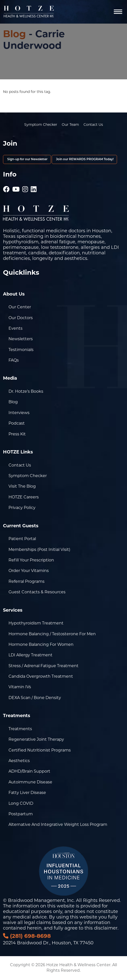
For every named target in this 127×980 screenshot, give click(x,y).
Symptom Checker (41, 125)
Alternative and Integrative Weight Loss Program (58, 825)
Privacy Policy (22, 508)
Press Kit (17, 434)
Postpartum (21, 814)
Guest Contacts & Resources (37, 592)
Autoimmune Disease (30, 782)
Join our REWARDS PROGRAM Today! (84, 159)
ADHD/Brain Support (29, 772)
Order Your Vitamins (29, 571)
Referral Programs (26, 582)
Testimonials (21, 350)
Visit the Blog (22, 487)
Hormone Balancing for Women (41, 645)
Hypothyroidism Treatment (36, 623)
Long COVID (21, 804)
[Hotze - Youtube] (16, 187)
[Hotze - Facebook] (6, 187)
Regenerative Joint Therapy (36, 740)
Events (15, 329)
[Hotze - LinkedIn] (34, 187)
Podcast (17, 424)
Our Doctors (21, 318)
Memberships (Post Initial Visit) (39, 550)
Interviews (19, 413)
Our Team (70, 125)
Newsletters (21, 339)
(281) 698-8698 (27, 936)
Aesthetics (19, 761)
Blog (14, 35)
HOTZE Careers (24, 497)
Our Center (20, 307)
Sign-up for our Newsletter (27, 159)
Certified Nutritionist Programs (40, 751)
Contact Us (93, 125)
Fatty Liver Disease (27, 793)
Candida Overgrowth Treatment (41, 677)
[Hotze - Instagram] (25, 187)
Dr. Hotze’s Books (26, 392)
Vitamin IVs (20, 687)
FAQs (14, 361)
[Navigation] (118, 12)
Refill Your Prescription (31, 560)
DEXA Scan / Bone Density (35, 698)
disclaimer (106, 928)
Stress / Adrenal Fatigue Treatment (43, 666)
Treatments (20, 729)
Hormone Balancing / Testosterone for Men (52, 634)
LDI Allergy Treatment (30, 655)
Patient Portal (22, 539)
